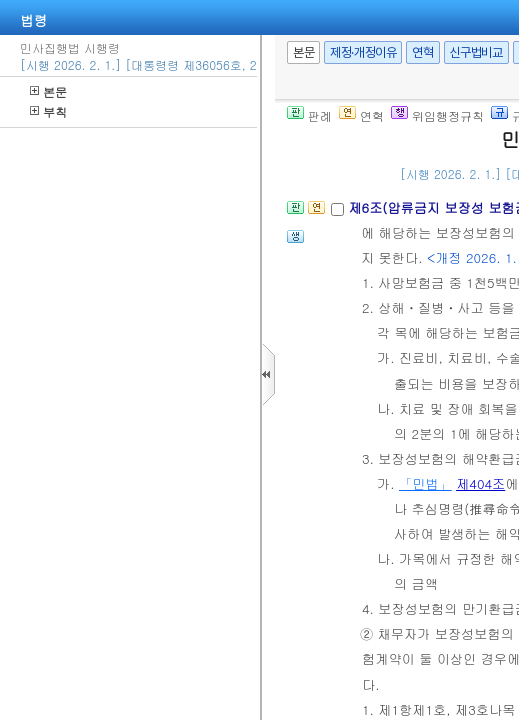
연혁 (422, 52)
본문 (48, 91)
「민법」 (425, 483)
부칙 (48, 111)
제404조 (480, 483)
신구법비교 (476, 52)
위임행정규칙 (437, 115)
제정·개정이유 (363, 52)
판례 (309, 115)
